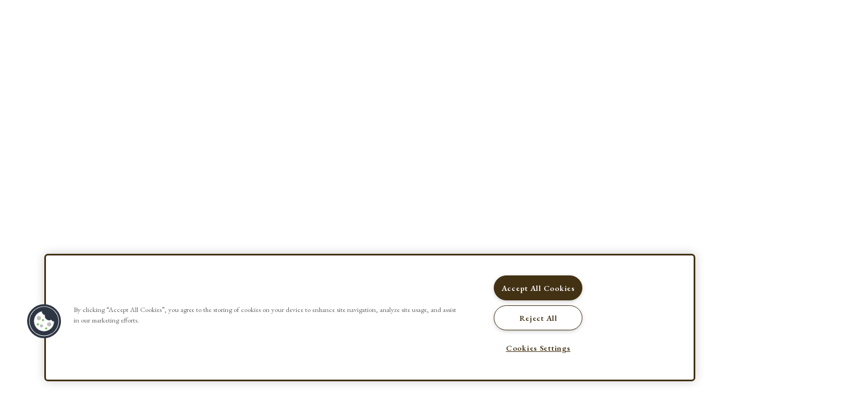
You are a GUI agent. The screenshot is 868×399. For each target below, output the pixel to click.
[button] (44, 321)
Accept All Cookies (538, 288)
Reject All (538, 318)
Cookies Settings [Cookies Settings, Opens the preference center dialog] (538, 348)
